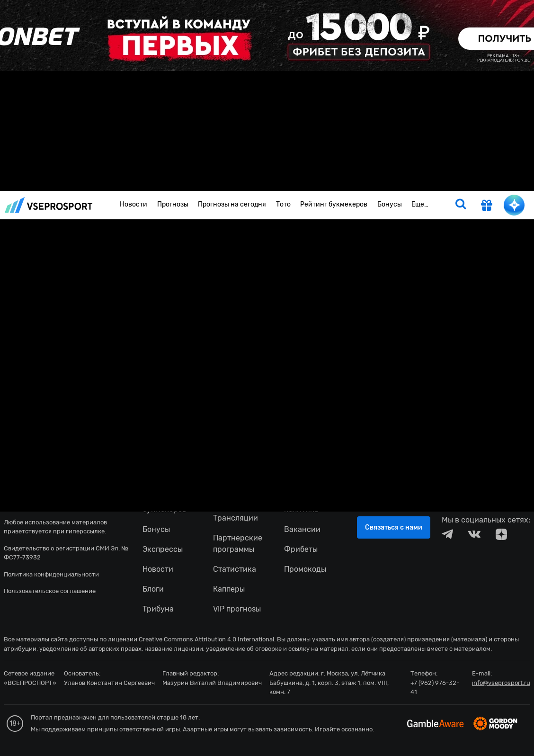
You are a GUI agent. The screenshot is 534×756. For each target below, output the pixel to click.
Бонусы (390, 204)
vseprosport (49, 205)
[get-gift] (487, 207)
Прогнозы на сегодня (232, 204)
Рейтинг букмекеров (334, 204)
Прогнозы (173, 204)
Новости (133, 204)
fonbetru (267, 378)
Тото (283, 204)
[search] (461, 205)
